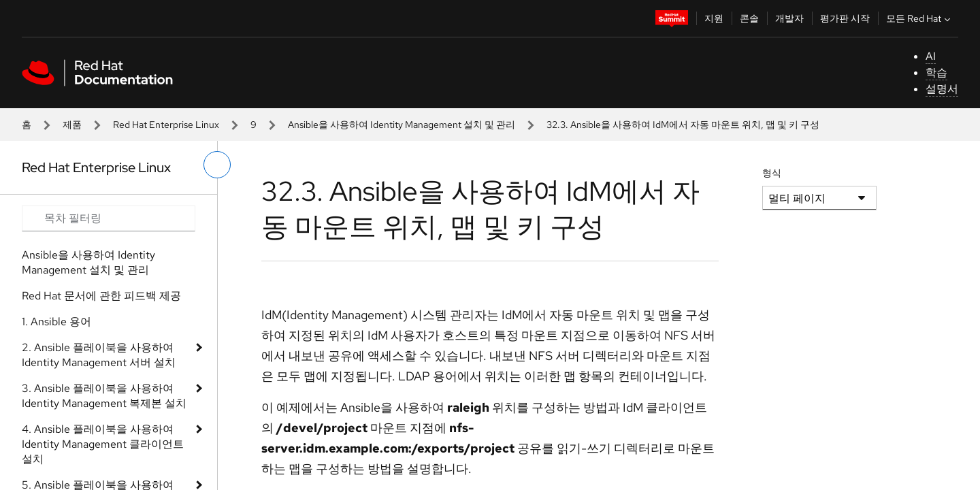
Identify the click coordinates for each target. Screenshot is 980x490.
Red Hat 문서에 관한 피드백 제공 (101, 296)
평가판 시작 (845, 18)
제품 (72, 125)
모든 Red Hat (920, 18)
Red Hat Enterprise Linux (166, 125)
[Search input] (109, 218)
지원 (714, 18)
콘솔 (749, 18)
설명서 (942, 89)
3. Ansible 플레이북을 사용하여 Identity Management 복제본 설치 (104, 396)
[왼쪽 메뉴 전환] (217, 165)
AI (931, 56)
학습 (936, 72)
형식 (772, 173)
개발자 (789, 18)
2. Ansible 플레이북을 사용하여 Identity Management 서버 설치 (99, 355)
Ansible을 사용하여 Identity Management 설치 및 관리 (402, 125)
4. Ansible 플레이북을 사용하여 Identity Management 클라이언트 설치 (103, 444)
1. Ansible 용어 (56, 322)
